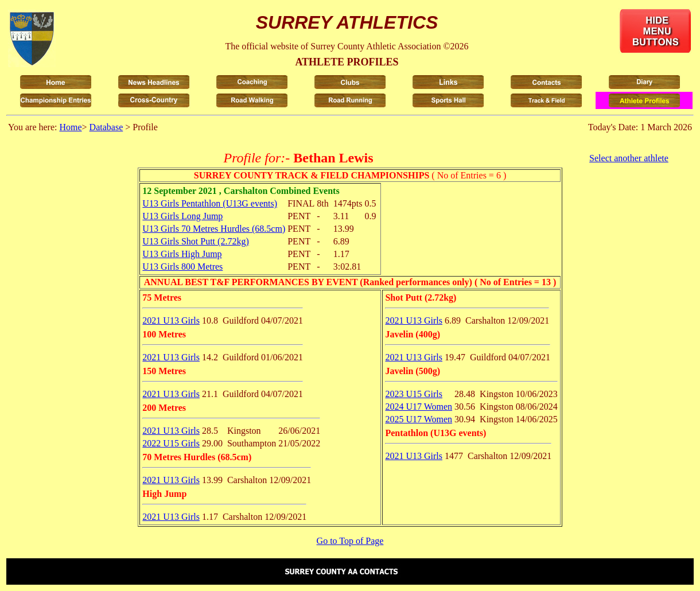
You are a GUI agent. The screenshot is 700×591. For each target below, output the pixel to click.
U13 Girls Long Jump (182, 216)
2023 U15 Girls (414, 394)
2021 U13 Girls (171, 320)
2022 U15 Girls (171, 443)
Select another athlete (629, 158)
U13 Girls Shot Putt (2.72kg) (195, 241)
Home (70, 127)
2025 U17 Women (419, 419)
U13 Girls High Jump (182, 254)
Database (106, 127)
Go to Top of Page (350, 541)
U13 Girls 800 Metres (182, 267)
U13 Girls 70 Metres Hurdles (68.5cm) (214, 229)
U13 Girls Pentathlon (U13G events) (210, 203)
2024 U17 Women (419, 407)
